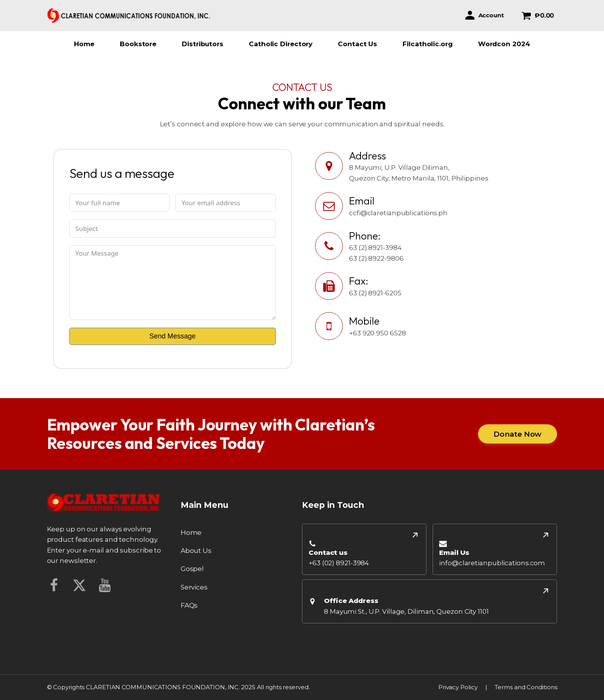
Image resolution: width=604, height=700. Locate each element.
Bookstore (138, 44)
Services (194, 587)
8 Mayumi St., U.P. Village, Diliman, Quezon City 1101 (406, 611)
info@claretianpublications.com (492, 563)
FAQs (189, 605)
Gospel (192, 569)
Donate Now (518, 434)
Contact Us (357, 44)
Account (491, 15)
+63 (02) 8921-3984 (339, 563)
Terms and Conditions (526, 687)
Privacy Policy (458, 687)
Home (84, 44)
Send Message (173, 336)
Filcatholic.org (428, 44)
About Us (196, 551)
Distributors (203, 44)
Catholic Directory (281, 44)
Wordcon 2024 (504, 44)
